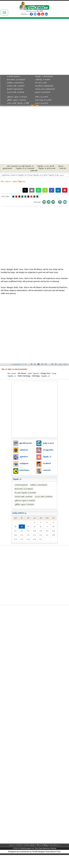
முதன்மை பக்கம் (9, 175)
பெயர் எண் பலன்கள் (16, 92)
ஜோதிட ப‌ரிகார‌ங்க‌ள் (44, 76)
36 (56, 364)
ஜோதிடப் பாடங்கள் (46, 166)
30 (31, 364)
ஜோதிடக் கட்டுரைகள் (25, 168)
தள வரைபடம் (55, 845)
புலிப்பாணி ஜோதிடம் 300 (18, 103)
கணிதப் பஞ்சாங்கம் (15, 83)
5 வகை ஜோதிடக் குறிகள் (25, 493)
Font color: (6, 196)
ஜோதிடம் (22, 175)
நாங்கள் (19, 845)
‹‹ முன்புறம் (16, 364)
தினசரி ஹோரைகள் (15, 89)
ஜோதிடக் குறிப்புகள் (47, 168)
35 (52, 364)
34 (46, 364)
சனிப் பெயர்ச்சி (41, 97)
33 (42, 364)
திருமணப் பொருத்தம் (16, 79)
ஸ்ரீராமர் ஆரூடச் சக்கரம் (17, 97)
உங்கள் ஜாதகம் (13, 76)
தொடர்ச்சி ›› (63, 364)
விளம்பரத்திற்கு (42, 845)
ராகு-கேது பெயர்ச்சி (43, 100)
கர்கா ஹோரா (49, 175)
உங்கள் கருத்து (29, 845)
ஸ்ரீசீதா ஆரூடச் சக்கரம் (16, 100)
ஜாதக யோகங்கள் (43, 92)
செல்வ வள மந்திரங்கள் (45, 89)
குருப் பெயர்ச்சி (42, 103)
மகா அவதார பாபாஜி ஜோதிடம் (20, 166)
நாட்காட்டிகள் (41, 83)
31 (35, 364)
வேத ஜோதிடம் (35, 175)
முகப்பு (12, 845)
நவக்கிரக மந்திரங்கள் (44, 86)
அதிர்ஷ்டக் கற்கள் (43, 79)
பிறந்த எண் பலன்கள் (16, 86)
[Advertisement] (35, 48)
